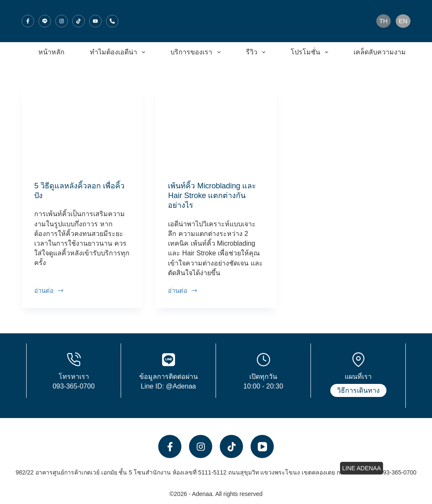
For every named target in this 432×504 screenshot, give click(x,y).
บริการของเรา (197, 52)
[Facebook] (28, 21)
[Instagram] (62, 21)
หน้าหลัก (51, 52)
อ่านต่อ (49, 291)
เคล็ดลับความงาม (385, 52)
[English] (403, 21)
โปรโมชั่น (311, 52)
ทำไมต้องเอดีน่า (119, 52)
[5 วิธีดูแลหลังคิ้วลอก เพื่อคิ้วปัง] (82, 128)
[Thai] (383, 21)
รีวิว (257, 52)
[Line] (45, 21)
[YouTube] (95, 21)
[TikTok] (78, 21)
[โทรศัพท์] (112, 21)
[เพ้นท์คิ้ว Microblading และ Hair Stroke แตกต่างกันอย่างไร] (216, 128)
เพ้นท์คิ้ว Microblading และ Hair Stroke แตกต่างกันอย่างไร (212, 196)
